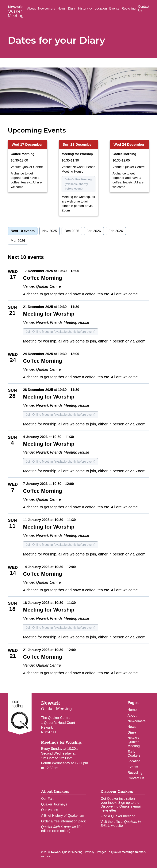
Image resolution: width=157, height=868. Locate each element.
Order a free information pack (63, 821)
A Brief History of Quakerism (63, 816)
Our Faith (48, 799)
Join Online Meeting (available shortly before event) (78, 184)
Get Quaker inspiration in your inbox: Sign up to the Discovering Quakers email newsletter (121, 805)
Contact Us (144, 8)
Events (114, 8)
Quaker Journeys (54, 804)
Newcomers (47, 8)
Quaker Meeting (16, 11)
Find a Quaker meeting (118, 816)
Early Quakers (134, 754)
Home (132, 710)
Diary (72, 8)
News (62, 8)
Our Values (50, 810)
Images (102, 852)
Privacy (90, 852)
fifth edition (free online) (62, 829)
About (31, 8)
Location (101, 8)
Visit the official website (121, 824)
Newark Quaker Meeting (134, 742)
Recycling (129, 8)
